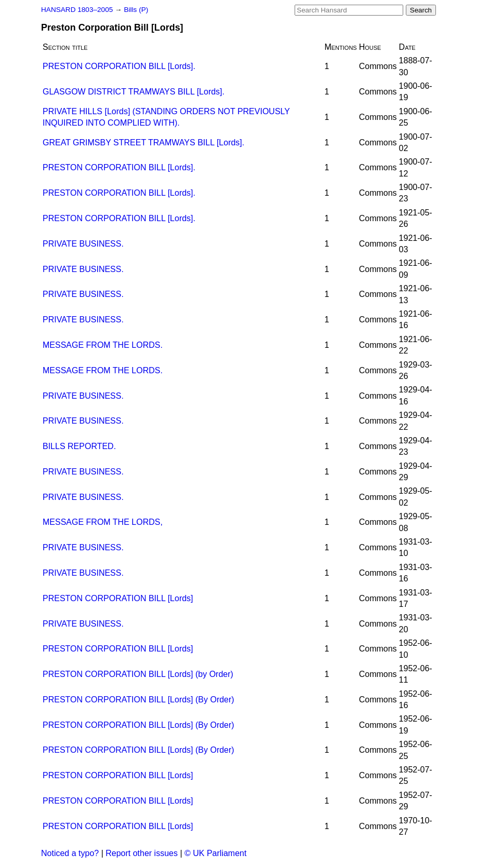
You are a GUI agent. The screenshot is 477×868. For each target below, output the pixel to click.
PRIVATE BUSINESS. (83, 244)
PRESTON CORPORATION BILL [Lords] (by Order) (138, 674)
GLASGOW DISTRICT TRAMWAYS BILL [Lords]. (134, 92)
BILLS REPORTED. (79, 446)
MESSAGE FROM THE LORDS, (103, 522)
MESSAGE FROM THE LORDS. (103, 345)
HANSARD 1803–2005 (77, 10)
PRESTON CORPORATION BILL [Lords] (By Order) (138, 700)
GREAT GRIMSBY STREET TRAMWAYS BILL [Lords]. (143, 143)
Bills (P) (136, 10)
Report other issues (142, 853)
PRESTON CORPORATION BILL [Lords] (118, 598)
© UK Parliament (215, 853)
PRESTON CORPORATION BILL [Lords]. (119, 66)
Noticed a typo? (70, 853)
